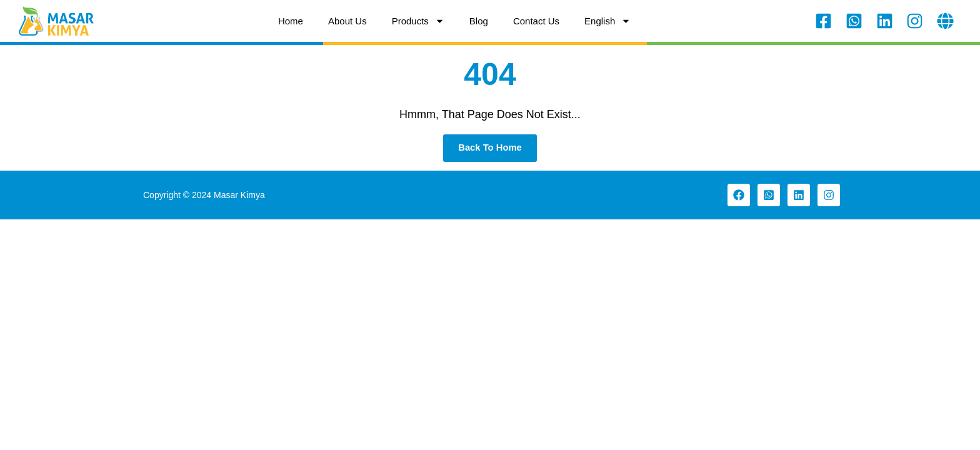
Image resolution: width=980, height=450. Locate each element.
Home (291, 21)
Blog (479, 21)
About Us (347, 21)
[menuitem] (607, 21)
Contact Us (536, 21)
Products (418, 21)
